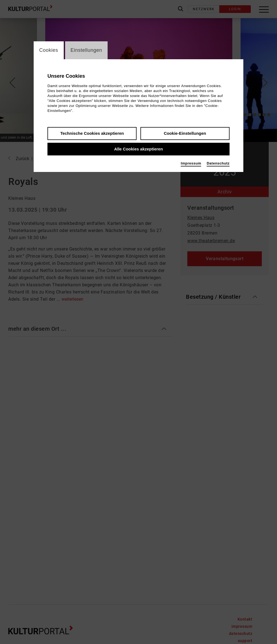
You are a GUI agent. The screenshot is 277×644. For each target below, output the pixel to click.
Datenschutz (218, 163)
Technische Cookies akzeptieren (92, 133)
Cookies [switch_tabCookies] (49, 50)
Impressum (191, 163)
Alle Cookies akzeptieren (139, 149)
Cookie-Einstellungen (185, 133)
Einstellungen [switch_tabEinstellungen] (86, 50)
